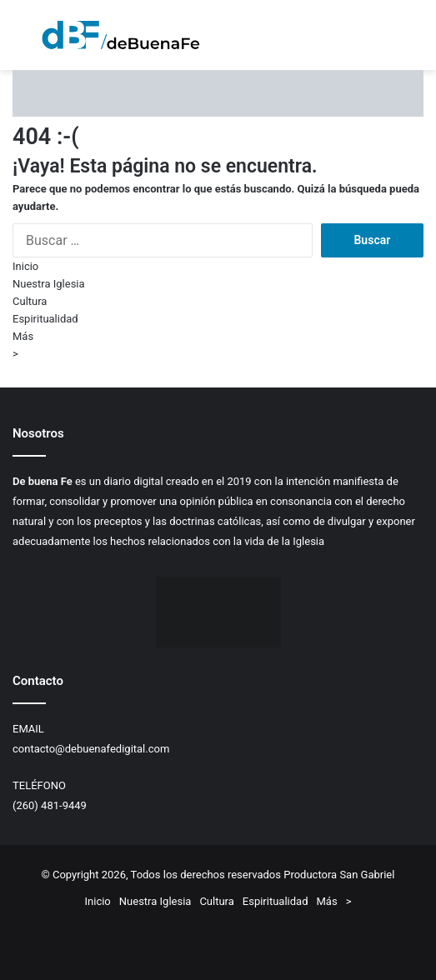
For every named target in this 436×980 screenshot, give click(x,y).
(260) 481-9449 (50, 805)
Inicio (25, 266)
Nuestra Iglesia (49, 284)
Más (23, 336)
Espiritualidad (45, 319)
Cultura (30, 301)
